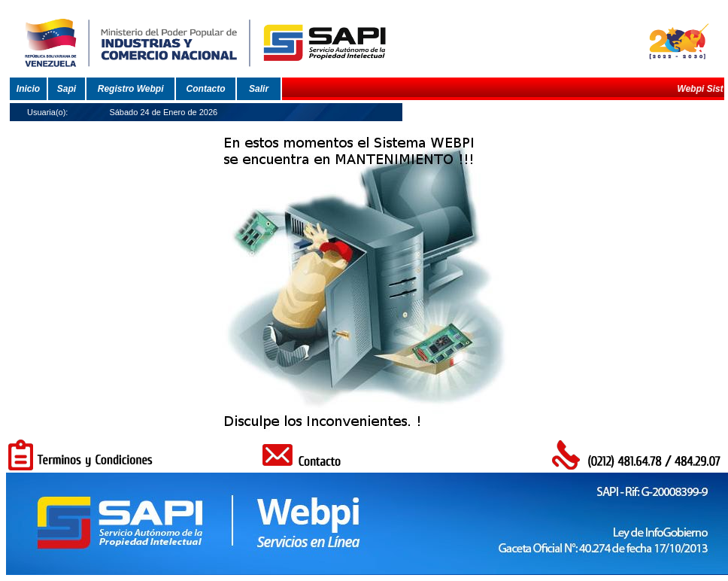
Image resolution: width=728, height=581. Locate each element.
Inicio (28, 89)
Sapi (67, 89)
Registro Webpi (131, 89)
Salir (259, 89)
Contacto (206, 89)
